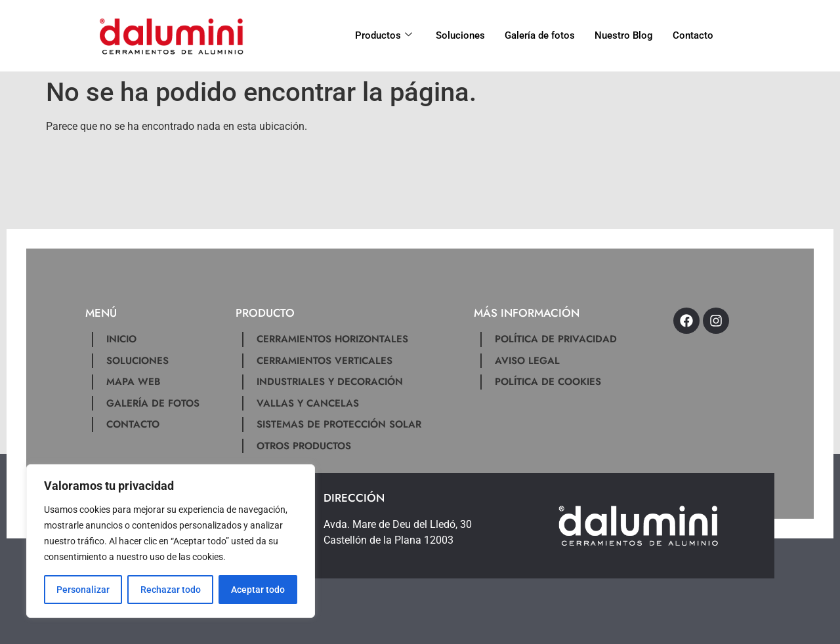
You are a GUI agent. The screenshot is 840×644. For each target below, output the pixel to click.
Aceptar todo (258, 590)
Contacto (693, 35)
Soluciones (460, 35)
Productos (384, 35)
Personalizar (83, 590)
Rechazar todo (170, 590)
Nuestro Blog (624, 35)
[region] (171, 541)
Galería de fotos (540, 35)
